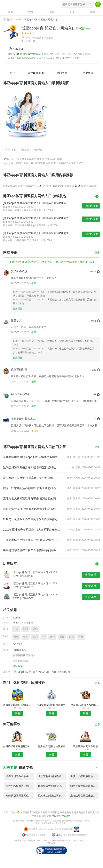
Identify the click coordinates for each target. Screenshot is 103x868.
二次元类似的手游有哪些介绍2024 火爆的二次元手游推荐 (32, 540)
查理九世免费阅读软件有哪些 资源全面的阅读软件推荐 (32, 498)
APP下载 (11, 150)
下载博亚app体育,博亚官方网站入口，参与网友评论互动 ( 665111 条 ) (52, 262)
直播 (81, 637)
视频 (62, 637)
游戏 (16, 637)
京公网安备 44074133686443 (40, 829)
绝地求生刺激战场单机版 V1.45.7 (52, 796)
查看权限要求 (22, 661)
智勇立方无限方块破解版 (52, 746)
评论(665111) (36, 73)
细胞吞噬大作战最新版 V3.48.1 (84, 786)
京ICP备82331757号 (63, 829)
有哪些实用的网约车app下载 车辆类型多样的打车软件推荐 (32, 457)
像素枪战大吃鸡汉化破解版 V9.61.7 (52, 786)
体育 (16, 629)
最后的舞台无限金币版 (85, 746)
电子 (26, 637)
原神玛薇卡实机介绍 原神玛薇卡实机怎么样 (29, 509)
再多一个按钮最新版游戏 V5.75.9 (84, 776)
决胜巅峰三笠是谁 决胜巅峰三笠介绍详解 (28, 478)
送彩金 (38, 150)
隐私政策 (18, 666)
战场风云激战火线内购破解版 (86, 705)
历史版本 (88, 73)
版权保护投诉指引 (59, 823)
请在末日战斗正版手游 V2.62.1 (20, 776)
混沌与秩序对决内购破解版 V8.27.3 (20, 786)
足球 (35, 629)
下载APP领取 (91, 206)
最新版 (25, 150)
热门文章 (62, 73)
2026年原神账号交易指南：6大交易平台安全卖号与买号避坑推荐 (32, 530)
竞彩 (35, 637)
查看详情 (91, 575)
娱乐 (71, 637)
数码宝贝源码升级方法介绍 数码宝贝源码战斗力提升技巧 (32, 467)
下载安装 (49, 38)
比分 (52, 637)
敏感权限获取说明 (25, 655)
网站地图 (57, 816)
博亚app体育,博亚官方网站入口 (28, 4)
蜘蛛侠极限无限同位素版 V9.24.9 (20, 796)
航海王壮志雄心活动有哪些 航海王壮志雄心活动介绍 (32, 488)
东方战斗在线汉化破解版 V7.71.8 (84, 796)
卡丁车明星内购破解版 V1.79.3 (52, 776)
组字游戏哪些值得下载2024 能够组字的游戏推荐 (32, 550)
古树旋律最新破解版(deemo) (17, 746)
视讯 (26, 629)
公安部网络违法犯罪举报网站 (74, 835)
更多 (97, 253)
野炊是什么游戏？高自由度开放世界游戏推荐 (30, 519)
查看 (18, 713)
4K (44, 637)
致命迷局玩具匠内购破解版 (17, 705)
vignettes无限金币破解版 (51, 705)
